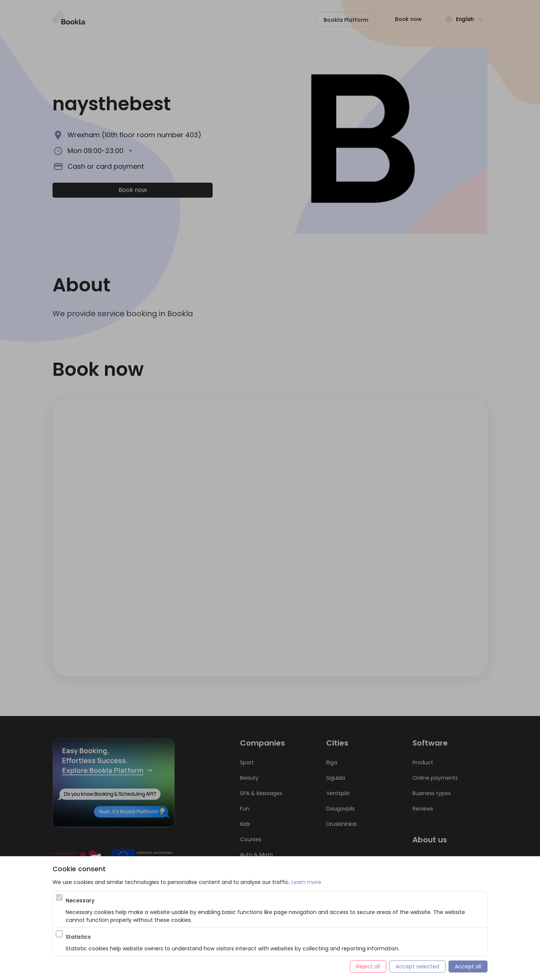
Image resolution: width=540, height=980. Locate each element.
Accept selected (417, 966)
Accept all (468, 966)
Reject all (368, 966)
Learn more (306, 882)
